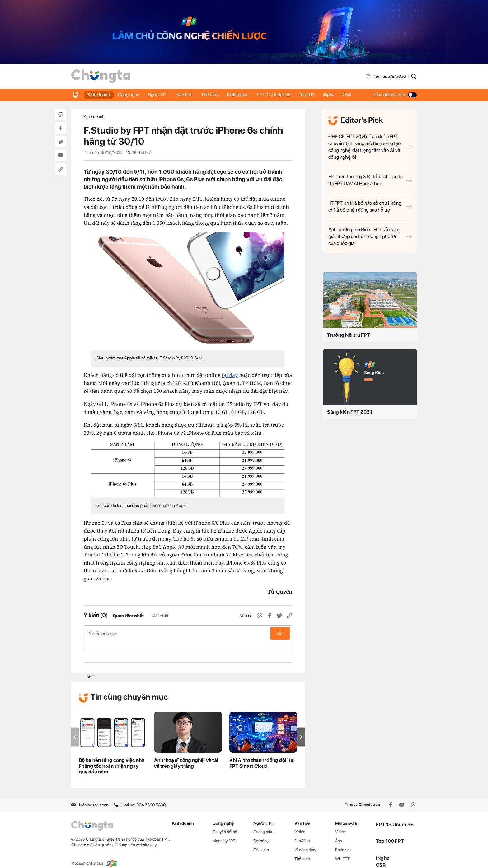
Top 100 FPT (390, 831)
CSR (357, 95)
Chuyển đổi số (225, 822)
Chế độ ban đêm (396, 95)
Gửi (280, 633)
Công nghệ (130, 95)
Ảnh (339, 831)
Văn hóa (188, 95)
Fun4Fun (302, 831)
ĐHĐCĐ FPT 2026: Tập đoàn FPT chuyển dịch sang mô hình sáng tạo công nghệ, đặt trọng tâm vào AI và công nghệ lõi (370, 147)
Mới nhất (160, 616)
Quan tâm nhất (128, 616)
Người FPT (161, 95)
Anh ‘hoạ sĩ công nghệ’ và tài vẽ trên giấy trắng (186, 753)
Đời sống (261, 831)
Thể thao (215, 95)
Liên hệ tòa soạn (90, 795)
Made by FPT (224, 831)
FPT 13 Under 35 (281, 95)
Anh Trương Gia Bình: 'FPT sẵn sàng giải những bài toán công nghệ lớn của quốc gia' (370, 236)
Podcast (342, 840)
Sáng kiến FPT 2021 (350, 412)
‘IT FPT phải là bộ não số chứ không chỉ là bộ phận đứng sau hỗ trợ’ (370, 206)
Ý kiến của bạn (188, 633)
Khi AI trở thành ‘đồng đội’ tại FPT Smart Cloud (262, 753)
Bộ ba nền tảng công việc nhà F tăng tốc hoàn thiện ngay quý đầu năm (112, 756)
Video (340, 822)
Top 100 (315, 95)
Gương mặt (263, 822)
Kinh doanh (99, 95)
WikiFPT (343, 849)
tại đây (230, 375)
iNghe (338, 95)
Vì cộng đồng (306, 840)
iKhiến (300, 822)
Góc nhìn (261, 840)
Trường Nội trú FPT (349, 335)
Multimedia (244, 95)
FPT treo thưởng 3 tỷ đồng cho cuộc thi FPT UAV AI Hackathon (370, 180)
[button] (301, 727)
